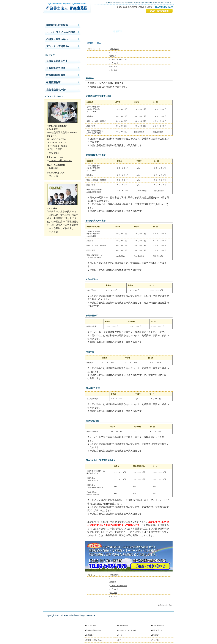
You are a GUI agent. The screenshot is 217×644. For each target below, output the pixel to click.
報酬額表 (53, 168)
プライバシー (115, 63)
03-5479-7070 (59, 139)
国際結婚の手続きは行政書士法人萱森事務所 (67, 8)
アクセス (114, 52)
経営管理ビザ (157, 630)
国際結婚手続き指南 (63, 25)
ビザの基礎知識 (158, 625)
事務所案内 (114, 49)
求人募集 (114, 66)
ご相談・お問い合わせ (159, 11)
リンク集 (114, 70)
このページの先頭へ (165, 605)
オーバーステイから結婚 (63, 32)
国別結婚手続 (123, 625)
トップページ (91, 625)
